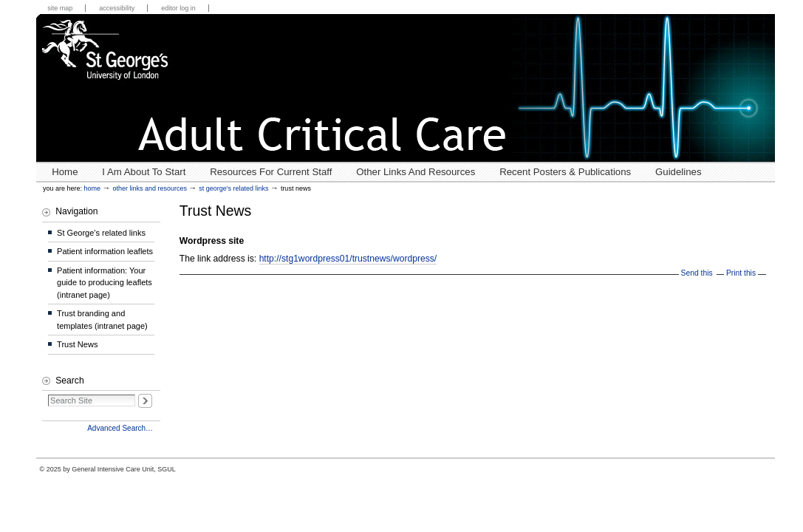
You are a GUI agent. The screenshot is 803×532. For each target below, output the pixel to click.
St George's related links (233, 188)
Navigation (76, 211)
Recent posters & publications (565, 172)
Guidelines (679, 172)
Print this (741, 273)
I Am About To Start (144, 172)
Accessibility (117, 8)
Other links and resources (416, 172)
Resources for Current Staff (271, 172)
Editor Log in (178, 8)
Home (65, 172)
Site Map (60, 8)
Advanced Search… (120, 428)
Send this (697, 273)
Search (69, 381)
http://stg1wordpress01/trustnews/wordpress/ (348, 259)
